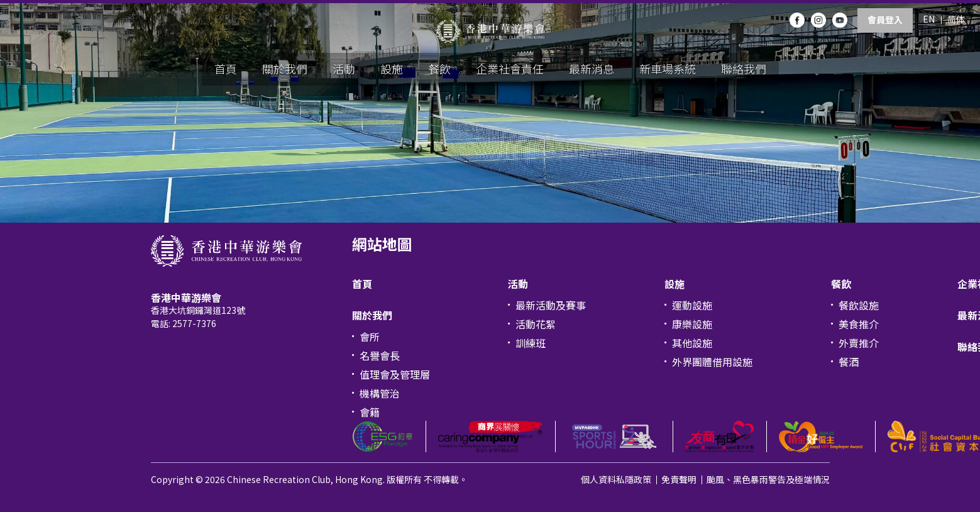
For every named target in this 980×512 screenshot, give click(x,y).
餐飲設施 (859, 305)
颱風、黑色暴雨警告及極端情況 (768, 479)
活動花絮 (536, 324)
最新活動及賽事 (551, 305)
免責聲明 (679, 479)
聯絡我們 (744, 69)
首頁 (226, 69)
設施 (392, 69)
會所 (370, 337)
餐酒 (849, 362)
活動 (344, 69)
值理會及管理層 (395, 374)
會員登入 (885, 19)
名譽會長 (380, 355)
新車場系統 (668, 69)
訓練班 (531, 343)
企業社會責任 (510, 69)
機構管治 (380, 393)
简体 (956, 19)
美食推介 (859, 324)
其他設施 (692, 343)
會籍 (370, 412)
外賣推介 (859, 343)
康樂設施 (692, 324)
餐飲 (439, 69)
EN (929, 19)
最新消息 (592, 69)
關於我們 (285, 69)
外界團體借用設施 (712, 362)
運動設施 (692, 305)
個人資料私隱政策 (616, 479)
